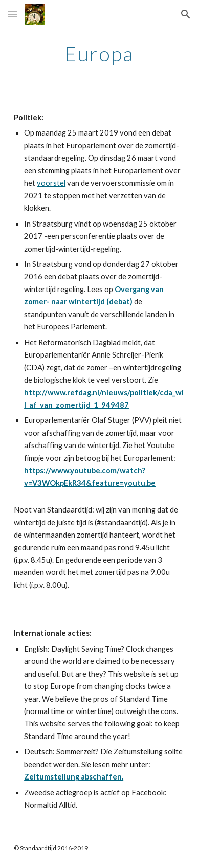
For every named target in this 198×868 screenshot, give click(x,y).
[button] (12, 14)
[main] (99, 54)
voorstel (51, 183)
